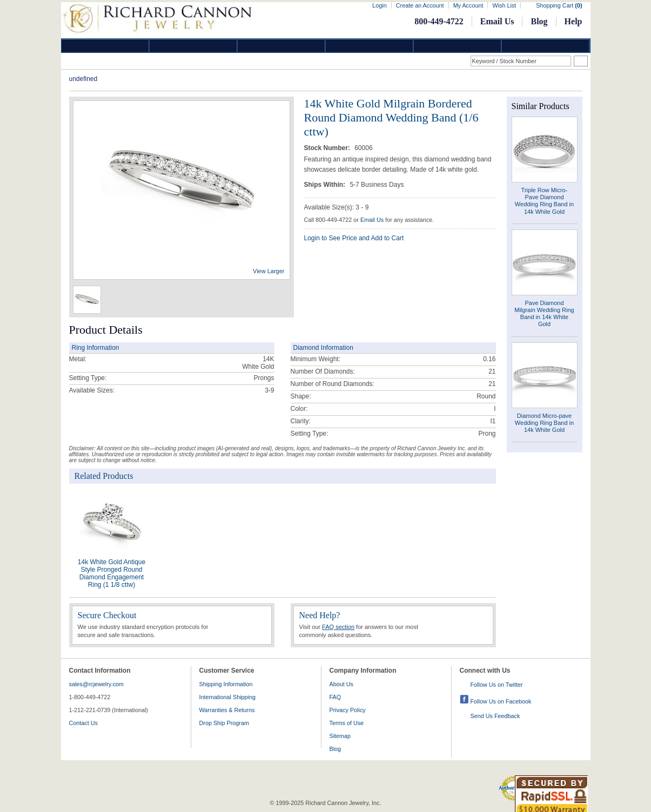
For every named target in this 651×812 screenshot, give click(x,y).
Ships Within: (326, 185)
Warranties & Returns (227, 710)
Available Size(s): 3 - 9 (337, 207)
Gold (193, 46)
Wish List (504, 5)
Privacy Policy (348, 710)
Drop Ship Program (224, 723)
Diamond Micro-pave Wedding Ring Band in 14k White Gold (544, 423)
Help (573, 21)
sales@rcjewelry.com (96, 684)
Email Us (497, 21)
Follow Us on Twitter (497, 685)
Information (458, 46)
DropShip (546, 46)
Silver (281, 46)
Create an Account (420, 5)
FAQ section (338, 627)
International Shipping (227, 697)
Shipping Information (226, 684)
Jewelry (370, 46)
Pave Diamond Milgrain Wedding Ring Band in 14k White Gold (544, 314)
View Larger (269, 271)
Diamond (105, 46)
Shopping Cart (559, 5)
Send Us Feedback (495, 716)
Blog (539, 21)
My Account (468, 5)
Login (379, 5)
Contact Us (83, 723)
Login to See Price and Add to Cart (354, 238)
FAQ (335, 697)
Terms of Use (347, 723)
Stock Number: (328, 148)
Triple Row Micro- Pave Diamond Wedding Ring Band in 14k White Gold (544, 201)
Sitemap (340, 736)
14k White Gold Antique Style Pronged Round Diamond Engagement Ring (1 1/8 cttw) (112, 573)
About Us (341, 684)
